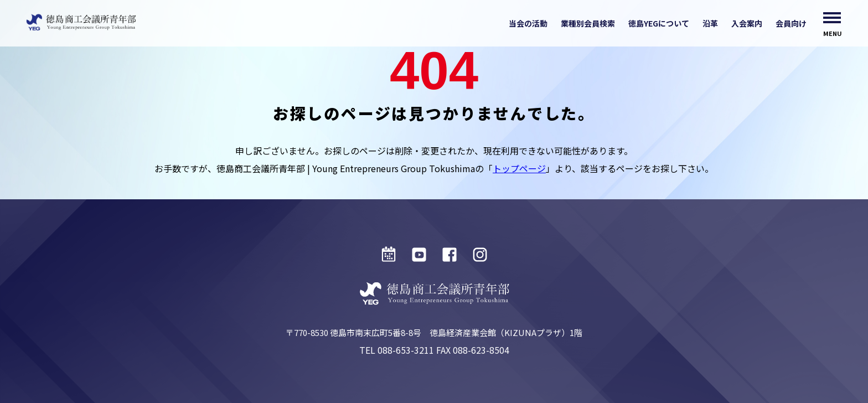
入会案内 (747, 23)
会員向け (791, 23)
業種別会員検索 (588, 23)
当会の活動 (528, 23)
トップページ (519, 168)
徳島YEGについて (659, 23)
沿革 (710, 23)
